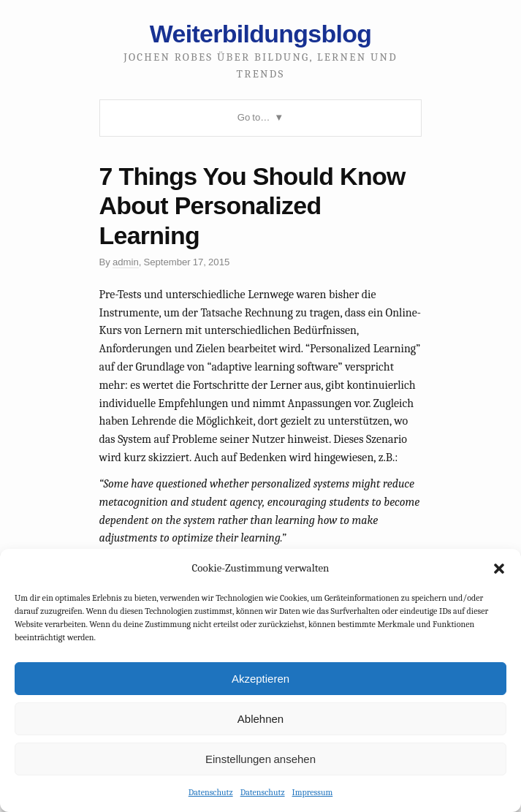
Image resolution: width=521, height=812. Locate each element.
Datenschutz (211, 792)
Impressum (313, 792)
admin (126, 262)
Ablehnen (260, 719)
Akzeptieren (260, 679)
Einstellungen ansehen (260, 759)
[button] (499, 569)
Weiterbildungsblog (260, 34)
